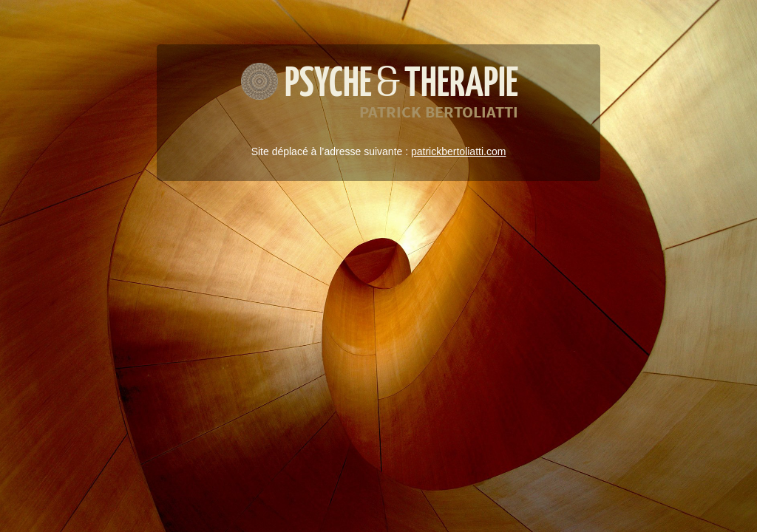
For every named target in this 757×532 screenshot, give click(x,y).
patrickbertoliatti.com (458, 151)
